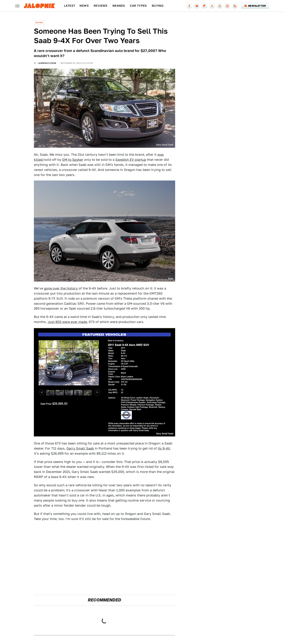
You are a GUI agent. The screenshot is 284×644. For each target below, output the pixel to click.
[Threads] (220, 6)
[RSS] (235, 6)
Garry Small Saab (80, 448)
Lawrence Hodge (47, 63)
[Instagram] (227, 6)
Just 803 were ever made (67, 322)
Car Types (138, 6)
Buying (158, 6)
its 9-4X (164, 448)
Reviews (101, 6)
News (84, 6)
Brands (119, 6)
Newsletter (255, 6)
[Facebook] (189, 6)
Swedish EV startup (131, 160)
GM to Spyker (73, 160)
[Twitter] (212, 6)
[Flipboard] (204, 6)
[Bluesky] (197, 6)
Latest (70, 6)
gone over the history (61, 288)
